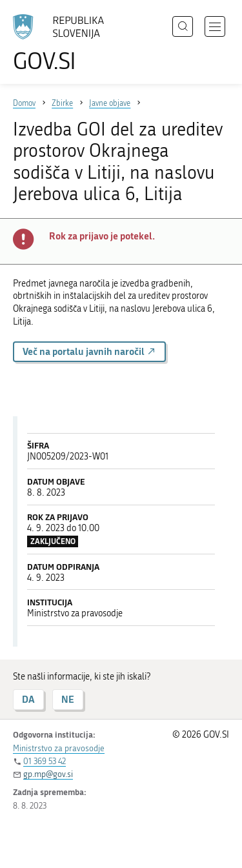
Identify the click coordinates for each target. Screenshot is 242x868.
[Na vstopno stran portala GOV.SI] (65, 44)
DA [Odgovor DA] (28, 699)
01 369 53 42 (45, 761)
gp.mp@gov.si (48, 774)
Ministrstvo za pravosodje (59, 748)
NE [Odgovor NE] (68, 699)
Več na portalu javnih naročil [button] (89, 351)
